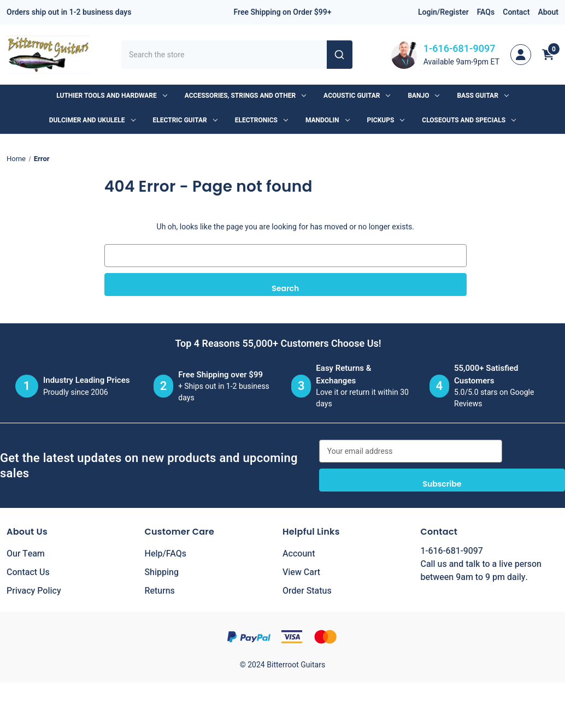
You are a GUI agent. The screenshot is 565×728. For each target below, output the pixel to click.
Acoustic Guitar (357, 96)
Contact (516, 12)
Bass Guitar (482, 96)
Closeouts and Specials (469, 120)
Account (299, 554)
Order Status (307, 591)
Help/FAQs (166, 554)
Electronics (261, 120)
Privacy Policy (34, 591)
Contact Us (28, 572)
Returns (160, 591)
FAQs (486, 12)
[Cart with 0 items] (548, 55)
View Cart (301, 572)
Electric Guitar (185, 120)
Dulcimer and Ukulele (92, 120)
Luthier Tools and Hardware (111, 96)
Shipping (162, 572)
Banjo (423, 96)
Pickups (386, 120)
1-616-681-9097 (460, 49)
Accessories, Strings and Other (245, 96)
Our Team (26, 554)
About (548, 12)
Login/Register (443, 12)
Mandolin (328, 120)
